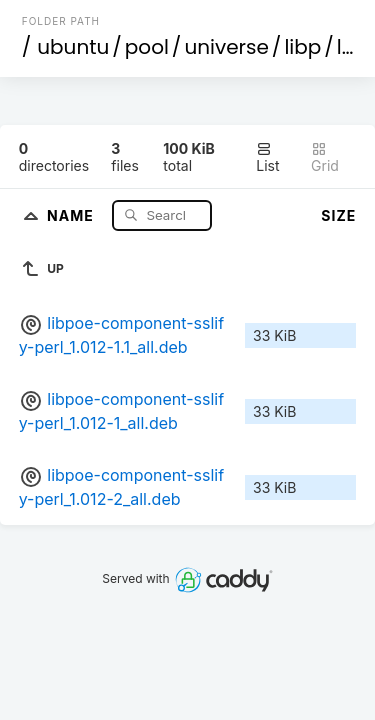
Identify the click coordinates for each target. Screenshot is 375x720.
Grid (325, 157)
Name (72, 214)
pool (147, 47)
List (267, 157)
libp (302, 47)
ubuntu (73, 47)
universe (226, 47)
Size (338, 215)
